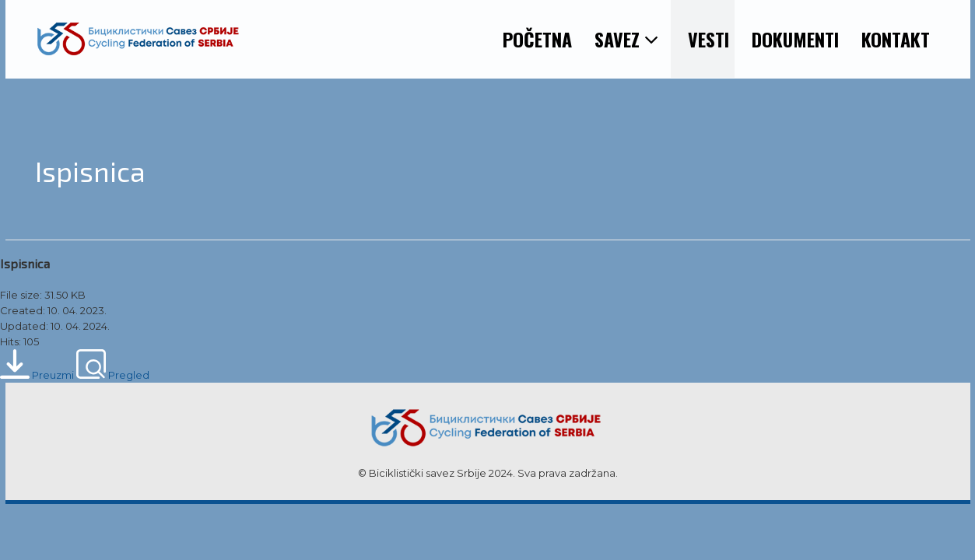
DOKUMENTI (795, 39)
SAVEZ (627, 39)
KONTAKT (896, 39)
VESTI (708, 39)
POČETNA (537, 39)
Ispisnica (25, 263)
